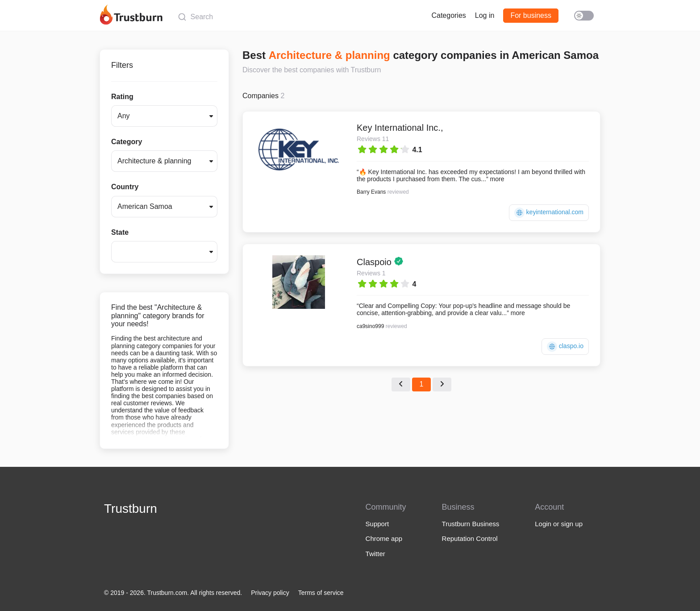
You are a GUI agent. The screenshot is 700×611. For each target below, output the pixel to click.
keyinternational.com (549, 213)
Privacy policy (270, 593)
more (497, 179)
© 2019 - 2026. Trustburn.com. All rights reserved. (173, 593)
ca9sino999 (370, 326)
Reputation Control (470, 538)
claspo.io (565, 347)
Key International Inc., (400, 128)
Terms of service (321, 593)
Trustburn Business (471, 524)
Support (377, 524)
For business (531, 15)
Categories (448, 15)
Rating (122, 97)
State (120, 232)
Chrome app (384, 538)
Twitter (375, 554)
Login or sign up (559, 524)
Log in (485, 15)
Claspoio (375, 262)
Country (125, 187)
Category (127, 142)
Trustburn (131, 509)
